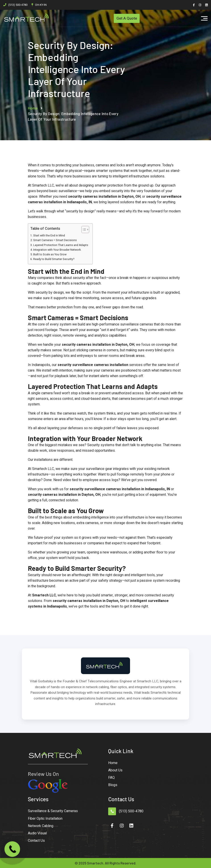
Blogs (113, 785)
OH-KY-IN (41, 5)
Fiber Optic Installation (45, 819)
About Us (115, 770)
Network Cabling (41, 826)
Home (33, 108)
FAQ (111, 778)
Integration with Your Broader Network (57, 250)
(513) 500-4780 (18, 5)
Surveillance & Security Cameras (53, 811)
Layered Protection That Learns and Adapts (61, 245)
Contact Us (36, 841)
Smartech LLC (44, 595)
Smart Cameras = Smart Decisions (55, 240)
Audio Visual (37, 833)
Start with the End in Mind (49, 236)
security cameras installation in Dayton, (101, 197)
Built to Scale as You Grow (50, 254)
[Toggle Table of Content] (83, 230)
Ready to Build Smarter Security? (54, 259)
